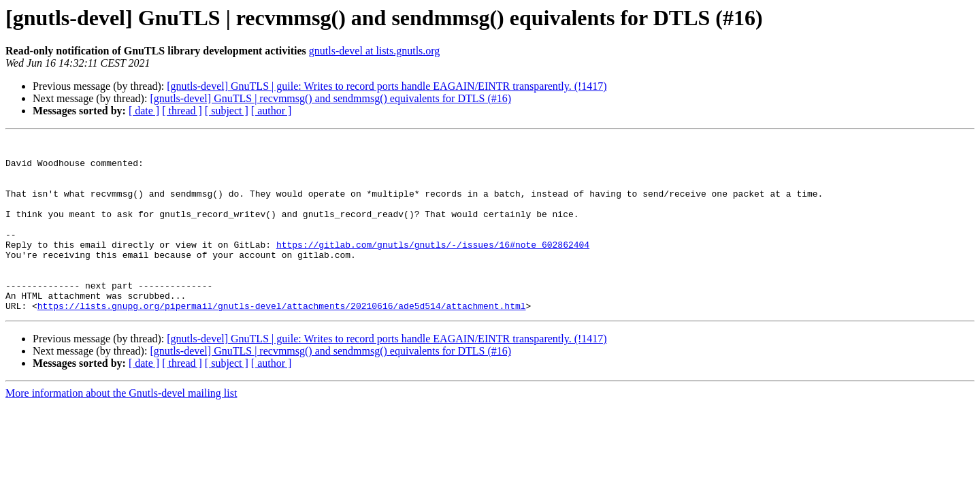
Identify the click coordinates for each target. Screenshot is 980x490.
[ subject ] (227, 111)
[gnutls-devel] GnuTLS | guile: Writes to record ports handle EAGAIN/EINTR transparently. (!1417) (387, 86)
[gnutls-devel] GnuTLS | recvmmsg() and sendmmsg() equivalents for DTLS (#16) (330, 98)
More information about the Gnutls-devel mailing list (121, 428)
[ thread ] (182, 111)
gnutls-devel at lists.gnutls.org (375, 51)
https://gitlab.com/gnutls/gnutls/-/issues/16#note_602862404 (433, 267)
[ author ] (272, 111)
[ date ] (144, 111)
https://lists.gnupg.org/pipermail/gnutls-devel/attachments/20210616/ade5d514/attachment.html (282, 340)
